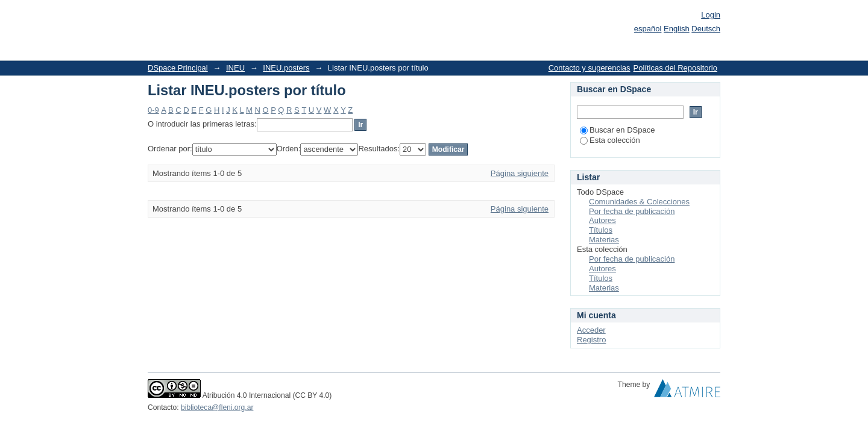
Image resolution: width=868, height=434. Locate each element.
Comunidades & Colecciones (639, 202)
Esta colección (610, 140)
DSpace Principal (178, 68)
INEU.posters (286, 68)
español (648, 29)
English (677, 29)
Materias (604, 240)
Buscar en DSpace (617, 130)
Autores (602, 220)
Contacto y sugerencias (590, 68)
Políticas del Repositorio (675, 68)
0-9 (153, 110)
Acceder (591, 330)
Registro (591, 340)
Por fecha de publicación (632, 211)
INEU (235, 68)
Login (711, 15)
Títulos (601, 230)
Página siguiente (520, 173)
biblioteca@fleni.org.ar (217, 407)
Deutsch (706, 29)
